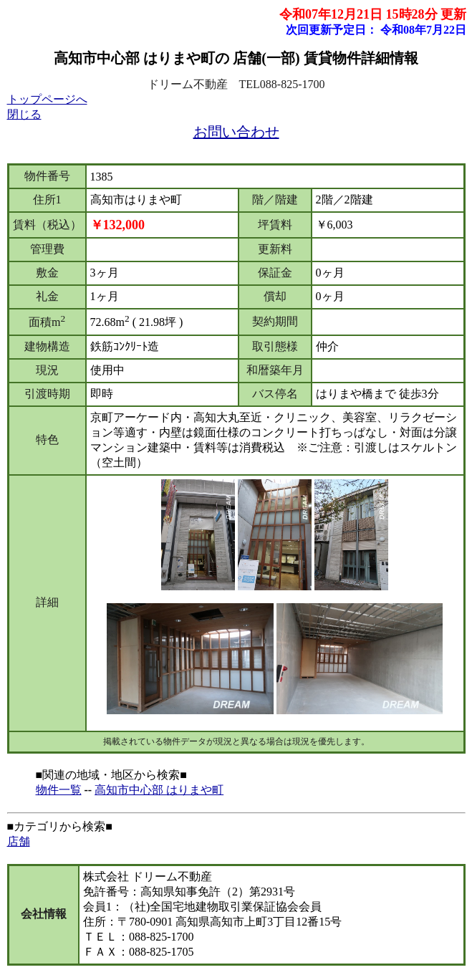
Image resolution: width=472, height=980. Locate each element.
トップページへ (47, 99)
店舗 (19, 841)
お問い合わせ (236, 132)
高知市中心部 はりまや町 (159, 790)
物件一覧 (59, 790)
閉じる (24, 114)
